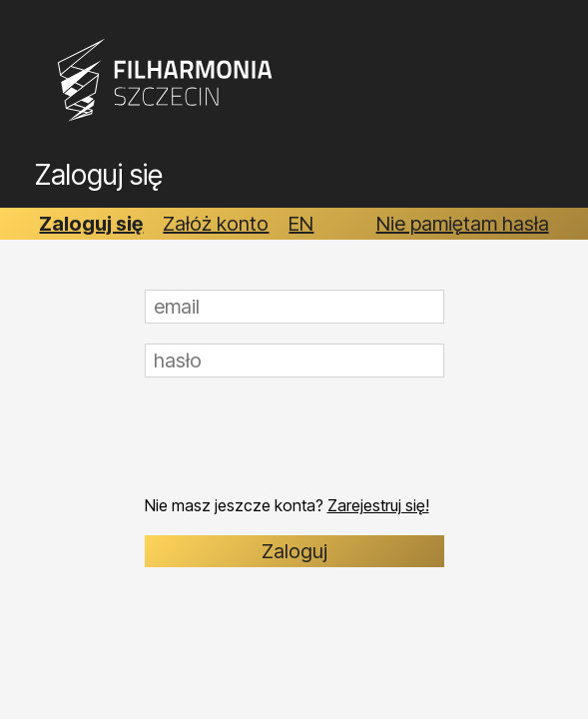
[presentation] (296, 436)
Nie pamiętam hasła (463, 224)
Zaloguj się (91, 224)
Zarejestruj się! (378, 505)
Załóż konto (216, 224)
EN (301, 224)
